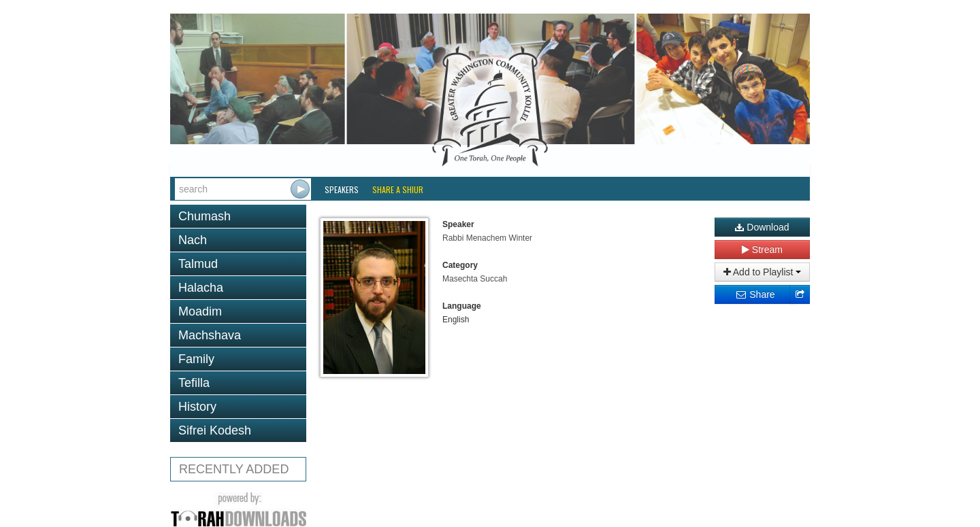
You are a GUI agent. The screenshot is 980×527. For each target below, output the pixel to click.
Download (762, 227)
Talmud (198, 264)
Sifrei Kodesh (215, 430)
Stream (762, 250)
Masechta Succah (475, 279)
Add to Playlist (763, 272)
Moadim (200, 311)
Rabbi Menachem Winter (487, 238)
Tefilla (194, 383)
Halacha (201, 288)
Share (755, 294)
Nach (193, 240)
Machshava (210, 335)
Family (196, 359)
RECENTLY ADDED (234, 469)
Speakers (342, 189)
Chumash (205, 216)
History (197, 407)
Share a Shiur (398, 189)
